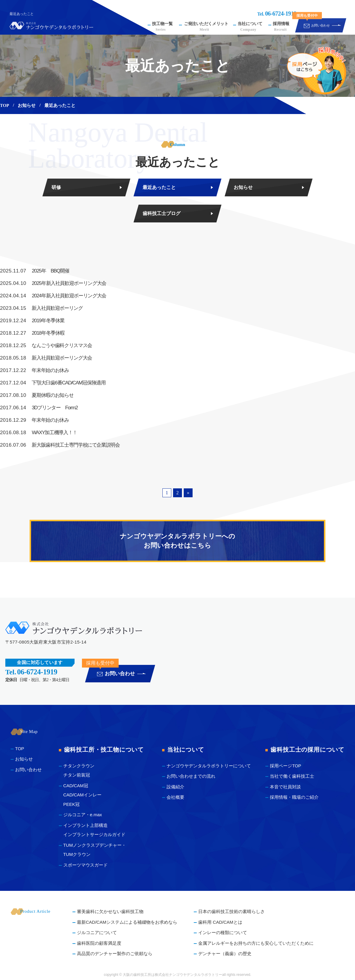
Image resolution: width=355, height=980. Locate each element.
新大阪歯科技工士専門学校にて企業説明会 (60, 445)
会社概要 (175, 797)
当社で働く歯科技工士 (292, 776)
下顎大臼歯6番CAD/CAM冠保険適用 (53, 383)
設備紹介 (175, 787)
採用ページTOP (285, 766)
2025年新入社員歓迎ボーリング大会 (53, 283)
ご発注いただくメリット (206, 21)
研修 (56, 187)
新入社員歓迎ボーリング (41, 308)
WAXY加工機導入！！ (39, 433)
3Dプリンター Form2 (39, 408)
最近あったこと (159, 187)
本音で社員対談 (285, 787)
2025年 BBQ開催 (35, 271)
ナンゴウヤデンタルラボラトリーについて (209, 766)
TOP (5, 105)
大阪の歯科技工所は (139, 975)
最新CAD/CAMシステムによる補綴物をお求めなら (127, 922)
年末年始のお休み (34, 370)
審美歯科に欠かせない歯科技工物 (110, 911)
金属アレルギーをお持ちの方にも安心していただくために (256, 943)
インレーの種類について (223, 932)
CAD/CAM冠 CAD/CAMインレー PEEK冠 (82, 795)
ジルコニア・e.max (83, 815)
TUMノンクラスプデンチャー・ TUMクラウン (95, 850)
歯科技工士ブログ (162, 213)
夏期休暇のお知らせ (37, 395)
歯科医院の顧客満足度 (99, 943)
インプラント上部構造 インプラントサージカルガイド (94, 830)
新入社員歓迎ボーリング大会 (46, 358)
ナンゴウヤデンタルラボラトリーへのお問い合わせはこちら (177, 541)
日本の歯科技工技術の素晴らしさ (231, 911)
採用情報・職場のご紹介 (294, 797)
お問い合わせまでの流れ (191, 776)
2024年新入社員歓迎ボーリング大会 (53, 296)
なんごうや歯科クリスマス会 (46, 346)
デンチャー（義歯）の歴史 (225, 953)
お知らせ (27, 105)
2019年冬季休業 (32, 321)
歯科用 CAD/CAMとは (220, 922)
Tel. (277, 8)
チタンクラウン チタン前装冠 (79, 770)
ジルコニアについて (97, 932)
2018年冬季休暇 (32, 333)
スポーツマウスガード (85, 865)
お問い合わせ (28, 770)
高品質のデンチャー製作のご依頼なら (115, 953)
